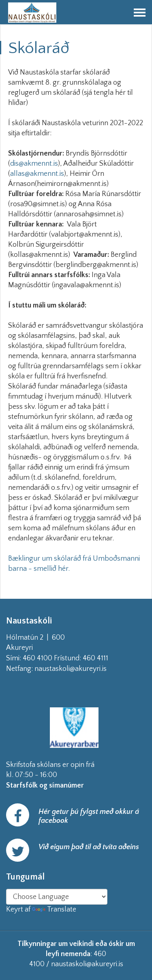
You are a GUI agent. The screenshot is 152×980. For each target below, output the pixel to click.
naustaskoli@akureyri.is (83, 669)
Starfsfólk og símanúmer (45, 786)
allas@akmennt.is (37, 174)
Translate (54, 910)
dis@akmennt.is (34, 164)
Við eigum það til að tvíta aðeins (89, 847)
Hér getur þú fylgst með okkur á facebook (89, 816)
